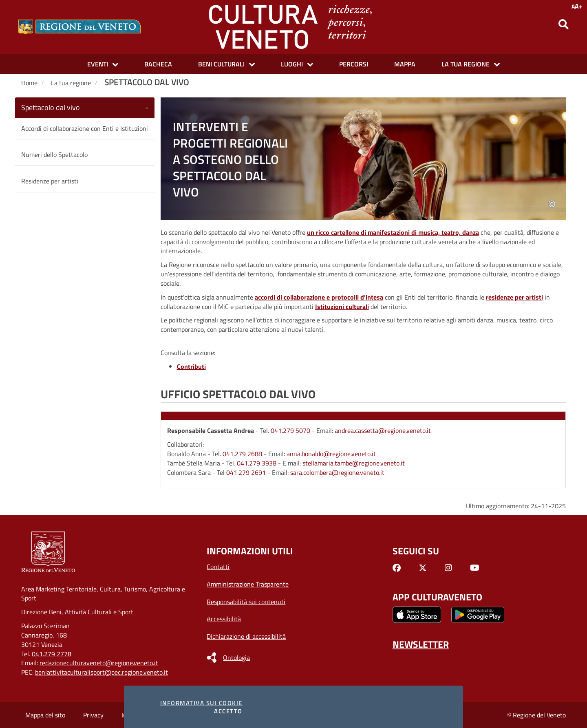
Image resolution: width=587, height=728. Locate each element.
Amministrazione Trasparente (248, 584)
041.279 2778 (52, 654)
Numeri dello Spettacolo (54, 154)
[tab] (85, 108)
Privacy (93, 715)
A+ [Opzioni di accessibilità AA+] (577, 6)
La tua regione (71, 83)
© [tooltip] (552, 205)
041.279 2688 (242, 454)
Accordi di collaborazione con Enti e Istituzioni (85, 128)
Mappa (405, 64)
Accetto (228, 711)
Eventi (98, 64)
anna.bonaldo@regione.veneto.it (331, 454)
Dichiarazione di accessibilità (246, 636)
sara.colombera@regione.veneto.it (337, 472)
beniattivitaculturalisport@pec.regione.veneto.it (102, 672)
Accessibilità (224, 619)
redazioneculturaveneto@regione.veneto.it (99, 663)
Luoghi (292, 64)
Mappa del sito (45, 715)
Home (29, 83)
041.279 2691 (246, 472)
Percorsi (354, 64)
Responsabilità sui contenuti (246, 602)
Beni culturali (221, 64)
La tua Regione (466, 64)
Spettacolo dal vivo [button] (51, 107)
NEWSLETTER (421, 644)
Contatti (218, 567)
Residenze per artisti (50, 181)
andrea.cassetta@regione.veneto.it (383, 430)
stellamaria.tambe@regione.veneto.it (354, 463)
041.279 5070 (290, 430)
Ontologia (236, 657)
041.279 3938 (257, 463)
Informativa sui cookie (201, 703)
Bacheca (158, 64)
